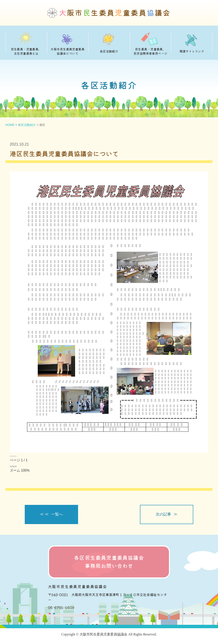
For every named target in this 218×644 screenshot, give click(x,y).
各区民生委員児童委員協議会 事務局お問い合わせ (109, 562)
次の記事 (163, 514)
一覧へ (57, 514)
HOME (10, 125)
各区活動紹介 (27, 125)
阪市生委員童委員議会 (115, 13)
